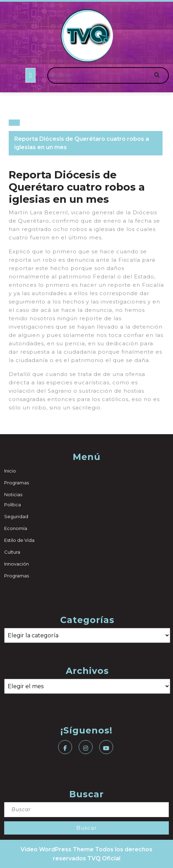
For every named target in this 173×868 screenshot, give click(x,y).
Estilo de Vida (19, 540)
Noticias (13, 494)
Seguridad (16, 516)
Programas (17, 483)
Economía (16, 528)
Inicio (10, 471)
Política (13, 505)
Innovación (17, 564)
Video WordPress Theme (57, 849)
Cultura (12, 552)
